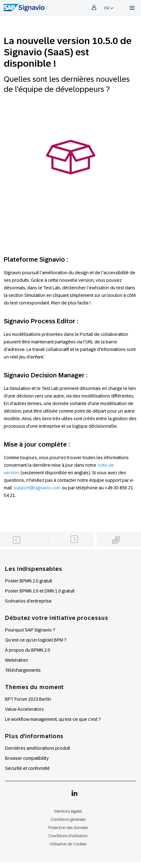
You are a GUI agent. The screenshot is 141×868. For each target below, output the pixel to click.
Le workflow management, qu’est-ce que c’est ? (53, 719)
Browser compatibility (27, 758)
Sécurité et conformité (27, 768)
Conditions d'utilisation (68, 836)
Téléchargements (23, 670)
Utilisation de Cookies (68, 844)
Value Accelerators (24, 709)
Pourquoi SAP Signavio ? (30, 630)
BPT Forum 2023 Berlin (28, 699)
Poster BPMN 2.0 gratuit (29, 581)
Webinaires (17, 660)
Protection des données (68, 828)
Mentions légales (68, 811)
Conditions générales (68, 819)
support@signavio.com (37, 488)
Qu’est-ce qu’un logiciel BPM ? (36, 640)
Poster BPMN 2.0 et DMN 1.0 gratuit (40, 591)
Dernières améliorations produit (38, 748)
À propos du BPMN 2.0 (28, 650)
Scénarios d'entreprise (28, 601)
